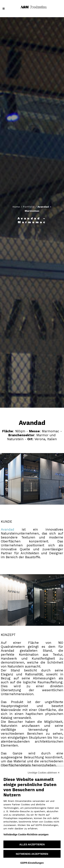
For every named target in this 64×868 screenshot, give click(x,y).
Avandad (8, 529)
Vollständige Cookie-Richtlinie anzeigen (26, 834)
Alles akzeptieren (32, 844)
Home (16, 207)
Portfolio (29, 207)
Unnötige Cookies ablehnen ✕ (44, 773)
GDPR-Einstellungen (32, 863)
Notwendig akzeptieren (32, 854)
